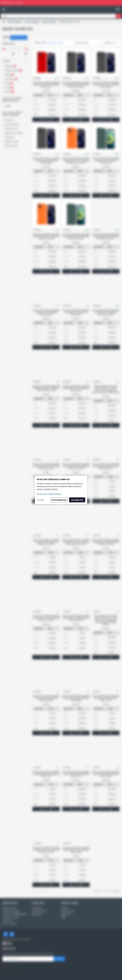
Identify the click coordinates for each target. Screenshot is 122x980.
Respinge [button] (40, 500)
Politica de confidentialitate (49, 494)
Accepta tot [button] (77, 500)
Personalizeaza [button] (59, 500)
